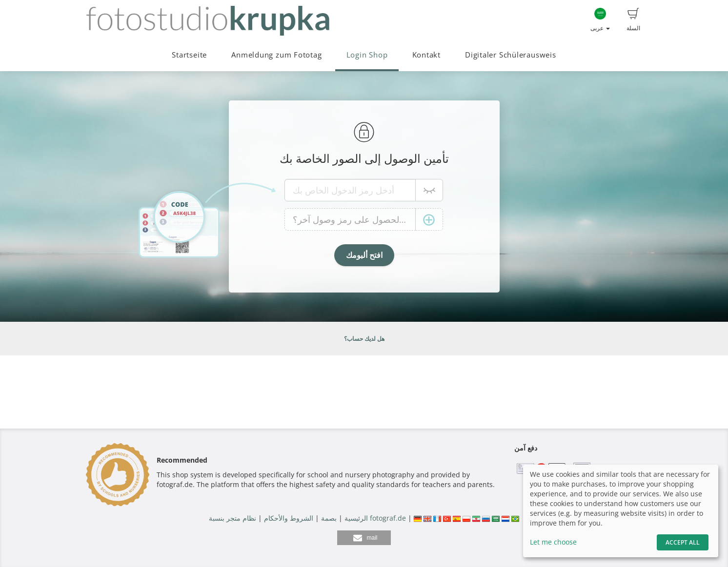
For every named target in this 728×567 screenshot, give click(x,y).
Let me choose (553, 542)
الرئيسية (355, 518)
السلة (633, 20)
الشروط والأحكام (289, 518)
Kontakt (426, 55)
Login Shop (367, 55)
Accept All (683, 542)
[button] (364, 538)
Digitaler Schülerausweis (510, 55)
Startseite (189, 55)
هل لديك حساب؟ (364, 339)
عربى (600, 20)
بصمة (328, 518)
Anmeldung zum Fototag (276, 55)
